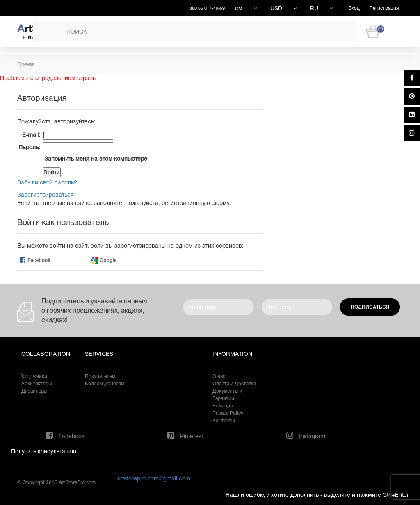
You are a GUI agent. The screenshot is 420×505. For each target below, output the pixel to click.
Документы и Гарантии (227, 395)
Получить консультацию (44, 451)
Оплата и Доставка (234, 384)
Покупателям (100, 376)
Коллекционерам (105, 384)
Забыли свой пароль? (47, 182)
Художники (34, 376)
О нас (219, 376)
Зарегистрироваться (46, 195)
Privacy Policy (228, 413)
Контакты (224, 421)
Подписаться (370, 307)
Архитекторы (37, 384)
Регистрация (384, 8)
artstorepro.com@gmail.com (154, 478)
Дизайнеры (34, 391)
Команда (223, 406)
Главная (26, 64)
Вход (354, 8)
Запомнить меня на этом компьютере (95, 159)
